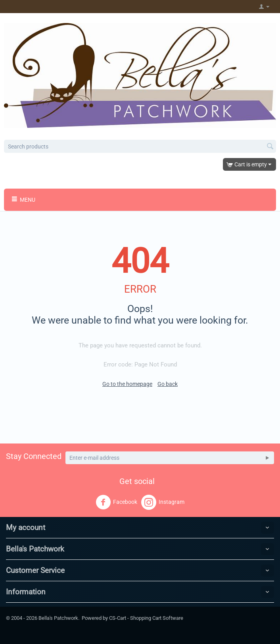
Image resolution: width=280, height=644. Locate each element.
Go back (168, 384)
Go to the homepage (127, 384)
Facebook (116, 502)
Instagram (163, 502)
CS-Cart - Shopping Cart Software (146, 618)
